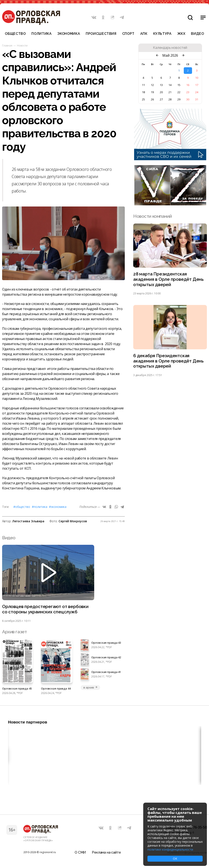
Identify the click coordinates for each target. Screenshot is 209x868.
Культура (162, 34)
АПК (144, 34)
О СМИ (80, 852)
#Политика (40, 507)
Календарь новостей (170, 48)
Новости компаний (152, 216)
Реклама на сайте (106, 852)
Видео (197, 34)
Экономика (69, 34)
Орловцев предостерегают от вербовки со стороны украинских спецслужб (46, 609)
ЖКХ (181, 34)
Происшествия (101, 34)
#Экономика (58, 507)
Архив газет (14, 632)
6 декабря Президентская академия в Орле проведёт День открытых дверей (169, 361)
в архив (90, 687)
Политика (41, 34)
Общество (15, 34)
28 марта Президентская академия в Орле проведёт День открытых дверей (169, 279)
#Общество (22, 507)
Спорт (128, 34)
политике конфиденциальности (170, 849)
